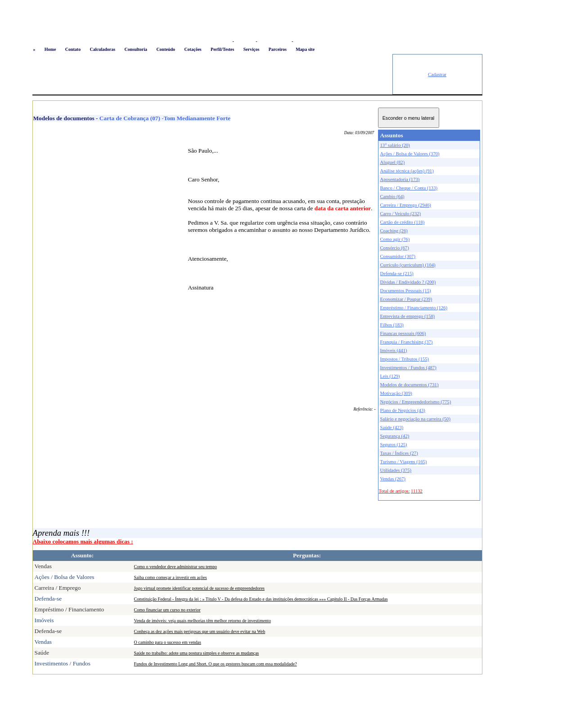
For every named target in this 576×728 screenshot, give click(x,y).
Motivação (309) (396, 393)
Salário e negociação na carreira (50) (416, 419)
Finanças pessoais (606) (403, 333)
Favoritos (245, 41)
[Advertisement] (212, 74)
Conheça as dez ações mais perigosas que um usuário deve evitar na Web (200, 631)
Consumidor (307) (398, 256)
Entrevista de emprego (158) (408, 316)
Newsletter (305, 41)
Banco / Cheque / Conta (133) (409, 188)
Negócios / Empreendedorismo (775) (416, 402)
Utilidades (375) (396, 470)
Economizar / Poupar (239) (406, 299)
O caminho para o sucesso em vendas (168, 642)
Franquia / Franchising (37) (407, 342)
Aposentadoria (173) (400, 179)
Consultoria (136, 49)
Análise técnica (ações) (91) (407, 171)
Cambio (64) (392, 197)
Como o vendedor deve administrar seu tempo (175, 567)
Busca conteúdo (274, 41)
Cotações (193, 49)
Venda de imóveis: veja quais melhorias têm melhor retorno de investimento (202, 621)
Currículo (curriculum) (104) (408, 265)
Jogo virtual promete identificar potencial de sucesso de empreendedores (199, 588)
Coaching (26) (394, 231)
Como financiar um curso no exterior (167, 610)
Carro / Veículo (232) (401, 214)
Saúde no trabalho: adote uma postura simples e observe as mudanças (197, 653)
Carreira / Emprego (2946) (406, 205)
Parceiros (278, 49)
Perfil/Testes (222, 49)
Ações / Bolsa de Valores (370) (410, 154)
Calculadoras (102, 49)
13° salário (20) (395, 145)
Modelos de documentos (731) (409, 385)
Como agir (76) (395, 239)
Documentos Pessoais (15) (406, 291)
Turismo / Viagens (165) (404, 462)
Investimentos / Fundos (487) (408, 368)
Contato (73, 49)
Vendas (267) (393, 479)
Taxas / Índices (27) (399, 453)
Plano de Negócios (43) (403, 410)
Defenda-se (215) (397, 274)
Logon (223, 41)
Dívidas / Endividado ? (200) (408, 282)
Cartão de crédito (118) (403, 222)
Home (50, 49)
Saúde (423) (392, 427)
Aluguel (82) (393, 162)
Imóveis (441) (394, 350)
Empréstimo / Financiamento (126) (414, 308)
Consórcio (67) (395, 248)
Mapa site (305, 49)
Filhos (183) (392, 325)
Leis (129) (390, 376)
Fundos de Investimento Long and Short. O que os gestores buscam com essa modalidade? (216, 664)
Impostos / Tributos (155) (405, 359)
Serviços (252, 49)
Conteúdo (166, 49)
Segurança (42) (395, 436)
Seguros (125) (394, 445)
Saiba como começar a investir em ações (171, 577)
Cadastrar (437, 75)
